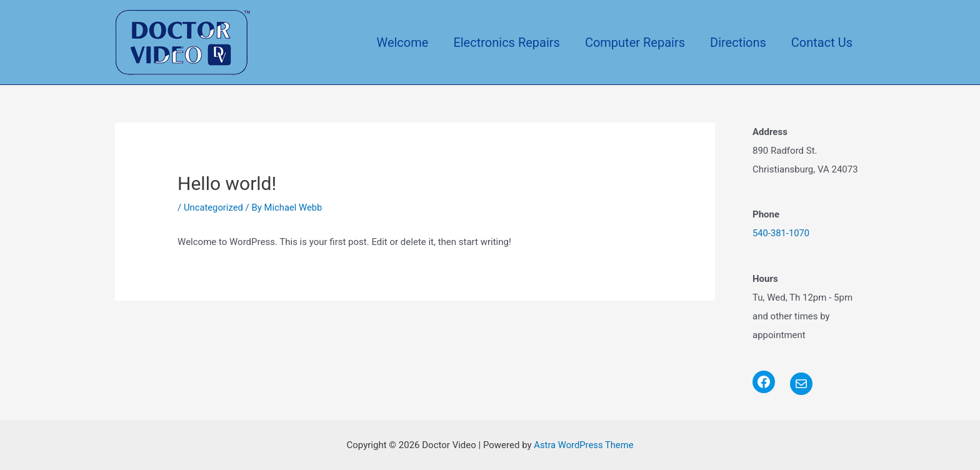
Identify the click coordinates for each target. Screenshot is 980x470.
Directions (738, 42)
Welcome (402, 42)
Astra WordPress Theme (584, 444)
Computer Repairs (635, 42)
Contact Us (822, 42)
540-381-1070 (782, 233)
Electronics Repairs (507, 42)
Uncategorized (214, 207)
